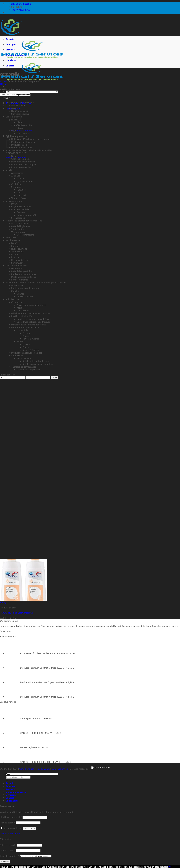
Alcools (15, 108)
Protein (15, 257)
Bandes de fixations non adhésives (34, 319)
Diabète (15, 243)
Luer (19, 192)
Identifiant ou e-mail (11, 817)
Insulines (21, 190)
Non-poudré (23, 133)
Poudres (15, 254)
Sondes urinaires (20, 279)
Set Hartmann (24, 358)
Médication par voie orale (24, 274)
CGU (54, 769)
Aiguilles (16, 176)
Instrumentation (14, 201)
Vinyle (14, 131)
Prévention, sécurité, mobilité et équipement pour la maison (36, 282)
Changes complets (20, 159)
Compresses (17, 302)
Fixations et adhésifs (22, 316)
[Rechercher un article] (7, 99)
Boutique (11, 44)
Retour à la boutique (21, 130)
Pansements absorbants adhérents (29, 324)
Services (10, 50)
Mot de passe (8, 822)
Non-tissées (23, 310)
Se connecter (30, 828)
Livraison (11, 60)
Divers (14, 204)
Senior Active (18, 263)
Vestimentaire (18, 232)
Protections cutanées (22, 147)
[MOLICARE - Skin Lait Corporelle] (23, 600)
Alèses (15, 153)
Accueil (10, 39)
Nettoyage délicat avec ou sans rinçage (31, 139)
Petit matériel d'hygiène (23, 142)
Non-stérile (22, 330)
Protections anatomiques (24, 164)
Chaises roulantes (26, 296)
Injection (10, 170)
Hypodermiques (25, 181)
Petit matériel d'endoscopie (25, 327)
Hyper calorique (19, 249)
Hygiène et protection (17, 136)
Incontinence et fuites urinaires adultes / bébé (29, 150)
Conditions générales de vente (35, 769)
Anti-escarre (17, 285)
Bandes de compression (29, 369)
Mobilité (15, 291)
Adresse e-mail (8, 845)
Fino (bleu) (22, 125)
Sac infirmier (18, 229)
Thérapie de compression (24, 367)
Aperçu (4, 602)
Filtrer (54, 378)
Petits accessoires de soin (24, 277)
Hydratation (17, 268)
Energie (15, 246)
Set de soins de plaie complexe (38, 364)
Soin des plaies (13, 299)
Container (16, 184)
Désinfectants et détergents (20, 102)
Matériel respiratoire (22, 271)
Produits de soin (19, 145)
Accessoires (17, 173)
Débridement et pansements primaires (31, 313)
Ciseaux (26, 333)
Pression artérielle (20, 209)
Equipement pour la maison (25, 288)
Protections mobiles (21, 167)
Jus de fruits (17, 251)
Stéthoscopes (18, 218)
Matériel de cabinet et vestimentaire (24, 220)
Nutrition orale (13, 240)
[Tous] (32, 92)
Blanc (20, 122)
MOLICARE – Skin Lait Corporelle (16, 613)
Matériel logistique (21, 226)
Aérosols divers (19, 105)
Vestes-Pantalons (26, 235)
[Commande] (15, 95)
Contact (10, 66)
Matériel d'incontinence (23, 161)
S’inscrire (5, 861)
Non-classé (11, 237)
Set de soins (17, 355)
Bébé (14, 156)
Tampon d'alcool (19, 198)
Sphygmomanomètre (27, 215)
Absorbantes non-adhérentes (31, 305)
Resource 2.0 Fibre (21, 260)
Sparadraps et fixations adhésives (34, 322)
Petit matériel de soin (16, 265)
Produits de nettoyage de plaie (27, 353)
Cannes (21, 294)
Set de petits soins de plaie (36, 361)
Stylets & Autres (31, 339)
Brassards (22, 212)
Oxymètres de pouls (21, 206)
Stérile (20, 128)
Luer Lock (22, 195)
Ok (169, 867)
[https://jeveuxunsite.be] (100, 769)
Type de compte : (9, 856)
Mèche (20, 308)
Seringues (16, 187)
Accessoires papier (21, 223)
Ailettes (21, 178)
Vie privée (63, 769)
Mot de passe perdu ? (11, 833)
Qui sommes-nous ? (16, 55)
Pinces (26, 336)
